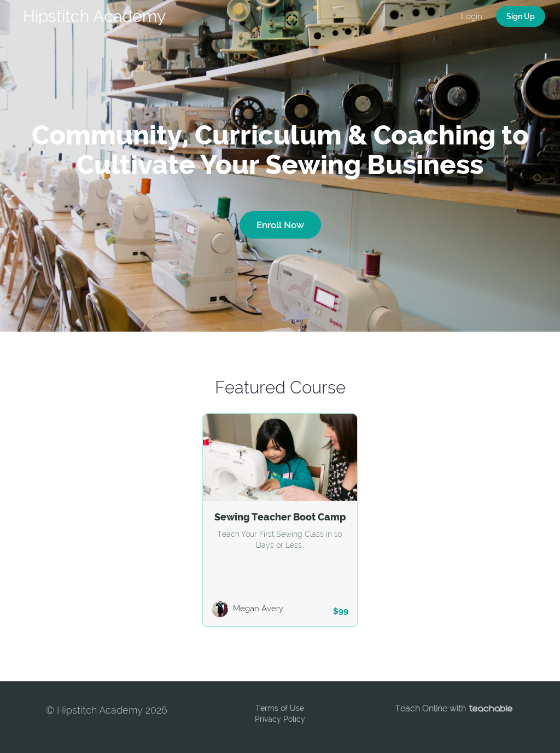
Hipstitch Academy (94, 16)
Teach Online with (454, 708)
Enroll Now (280, 225)
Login (472, 16)
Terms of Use (280, 708)
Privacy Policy (280, 719)
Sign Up (521, 16)
